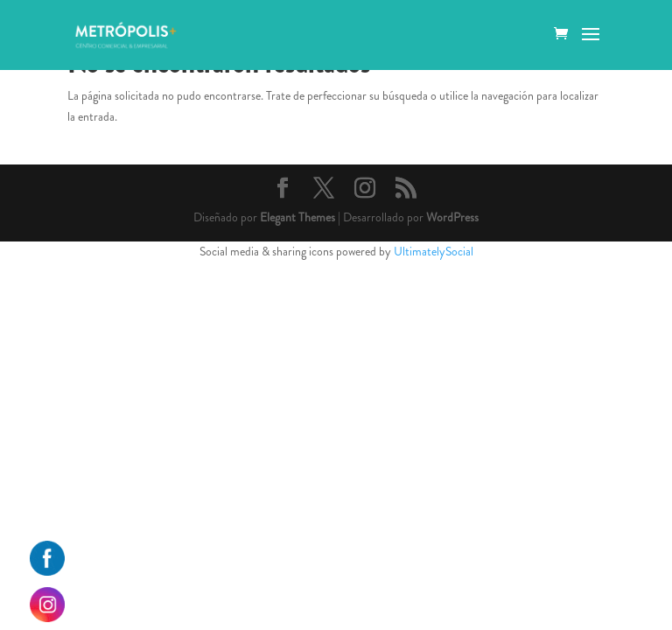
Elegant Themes (297, 217)
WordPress (452, 217)
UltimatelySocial (434, 251)
